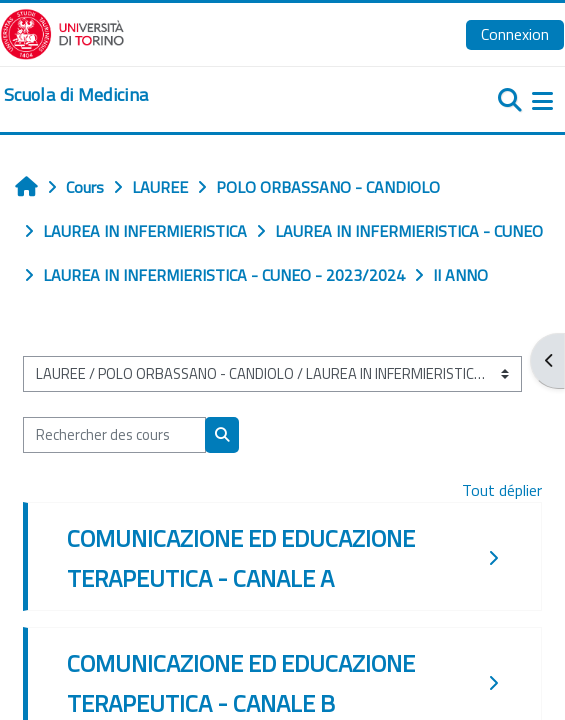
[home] (76, 95)
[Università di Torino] (62, 32)
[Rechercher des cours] (114, 435)
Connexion (515, 34)
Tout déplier (502, 490)
